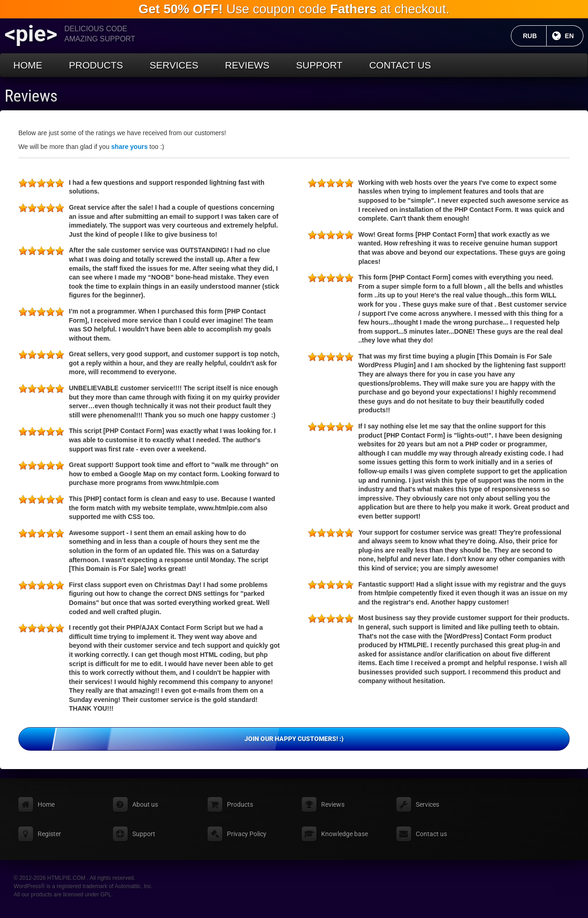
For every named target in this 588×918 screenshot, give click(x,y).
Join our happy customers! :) (407, 739)
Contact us (400, 65)
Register (49, 834)
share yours (129, 147)
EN (574, 36)
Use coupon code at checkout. (294, 9)
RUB (534, 36)
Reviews (247, 65)
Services (174, 65)
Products (96, 65)
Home (28, 65)
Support (319, 65)
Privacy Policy (247, 834)
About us (145, 804)
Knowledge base (345, 834)
